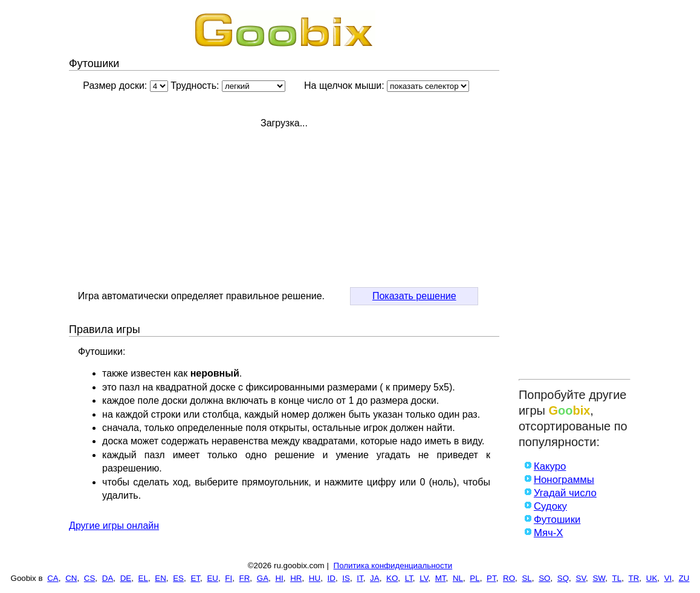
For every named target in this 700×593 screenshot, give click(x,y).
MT (441, 578)
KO (392, 578)
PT (491, 578)
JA (375, 578)
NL (458, 578)
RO (509, 578)
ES (178, 578)
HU (315, 578)
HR (296, 578)
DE (126, 578)
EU (212, 578)
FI (228, 578)
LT (409, 578)
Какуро (550, 466)
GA (263, 578)
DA (108, 578)
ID (332, 578)
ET (195, 578)
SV (581, 578)
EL (143, 578)
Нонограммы (564, 480)
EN (160, 578)
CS (90, 578)
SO (544, 578)
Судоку (550, 506)
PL (475, 578)
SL (527, 578)
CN (71, 578)
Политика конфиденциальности (393, 565)
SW (599, 578)
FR (245, 578)
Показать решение (414, 296)
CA (53, 578)
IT (360, 578)
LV (424, 578)
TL (617, 578)
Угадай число (565, 493)
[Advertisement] (575, 192)
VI (668, 578)
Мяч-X (549, 533)
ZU (684, 578)
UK (652, 578)
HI (279, 578)
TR (634, 578)
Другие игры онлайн (114, 526)
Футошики (557, 520)
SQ (563, 578)
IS (346, 578)
